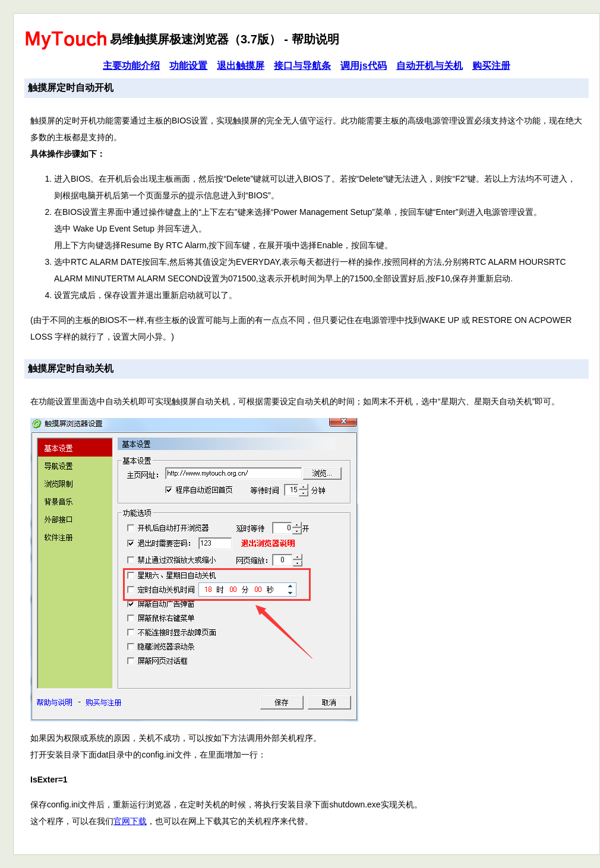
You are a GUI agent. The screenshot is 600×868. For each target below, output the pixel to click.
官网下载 (130, 821)
